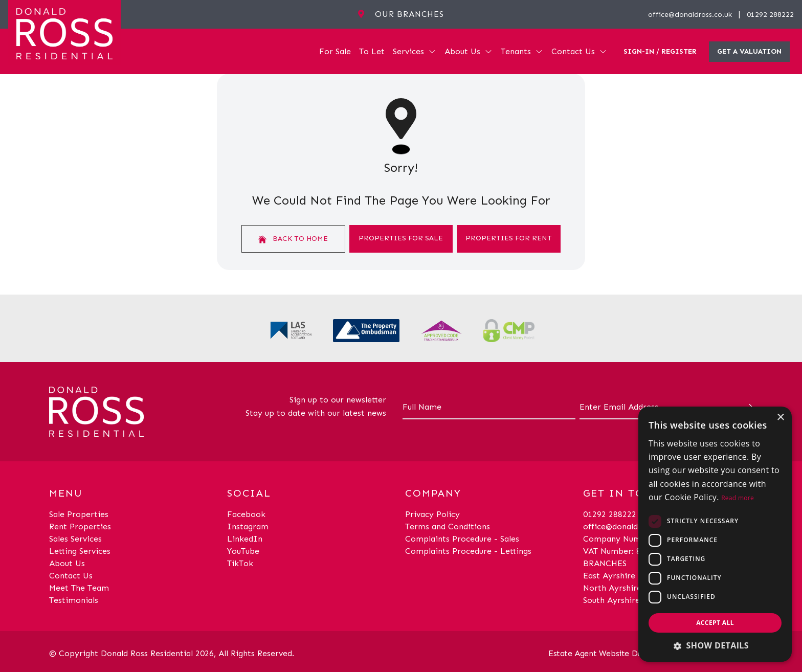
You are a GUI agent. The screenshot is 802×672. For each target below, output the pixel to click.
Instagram (248, 527)
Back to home (293, 239)
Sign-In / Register (660, 51)
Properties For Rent (509, 238)
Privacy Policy (432, 514)
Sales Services (75, 539)
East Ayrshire (609, 576)
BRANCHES (605, 563)
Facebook (246, 514)
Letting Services (80, 551)
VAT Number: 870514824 (630, 551)
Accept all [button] (715, 623)
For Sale (335, 51)
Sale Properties (79, 514)
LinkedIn (245, 539)
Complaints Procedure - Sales (462, 539)
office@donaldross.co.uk (690, 15)
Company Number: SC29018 (637, 539)
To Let (372, 51)
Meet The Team (79, 588)
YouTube (243, 551)
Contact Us (579, 51)
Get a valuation (749, 51)
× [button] (780, 418)
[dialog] (715, 534)
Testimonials (74, 600)
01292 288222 (770, 15)
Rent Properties (80, 527)
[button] (715, 645)
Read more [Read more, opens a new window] (738, 498)
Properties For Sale (401, 238)
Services (415, 51)
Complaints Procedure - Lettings (468, 551)
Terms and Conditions (448, 527)
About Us (469, 51)
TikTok (240, 563)
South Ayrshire (611, 600)
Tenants (522, 51)
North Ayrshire (612, 588)
